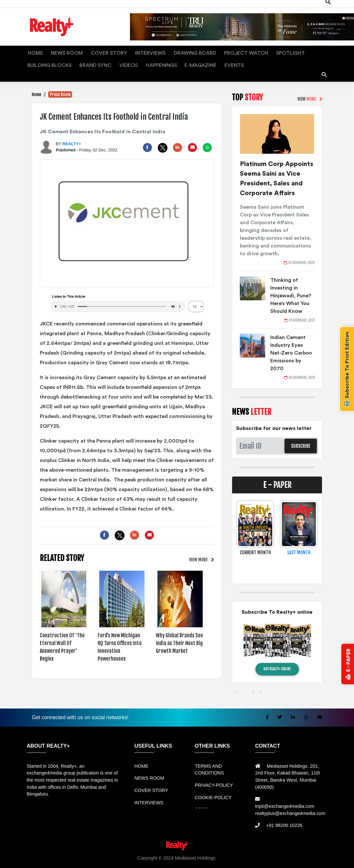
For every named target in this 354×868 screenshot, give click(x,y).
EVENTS (119, 59)
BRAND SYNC (313, 51)
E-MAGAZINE (92, 59)
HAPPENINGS (60, 59)
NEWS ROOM (57, 51)
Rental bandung (112, 859)
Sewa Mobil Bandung (71, 859)
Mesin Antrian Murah (264, 859)
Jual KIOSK (300, 859)
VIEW (198, 553)
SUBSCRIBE (301, 439)
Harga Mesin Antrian (220, 859)
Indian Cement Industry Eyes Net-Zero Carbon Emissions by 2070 (291, 346)
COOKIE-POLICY (213, 791)
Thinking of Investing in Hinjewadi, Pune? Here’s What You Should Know (291, 289)
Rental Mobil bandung (25, 859)
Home (36, 88)
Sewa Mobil (143, 859)
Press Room (60, 88)
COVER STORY (91, 51)
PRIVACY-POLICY (214, 779)
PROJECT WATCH (201, 51)
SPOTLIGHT (238, 51)
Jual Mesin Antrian (177, 859)
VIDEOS (34, 59)
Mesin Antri (325, 859)
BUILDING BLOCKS (275, 51)
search (325, 66)
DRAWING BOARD (160, 51)
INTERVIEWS (124, 51)
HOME (33, 51)
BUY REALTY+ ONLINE (277, 663)
